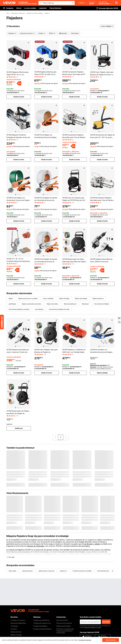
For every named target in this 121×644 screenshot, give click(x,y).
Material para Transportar (18, 13)
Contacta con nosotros (18, 620)
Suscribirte (106, 622)
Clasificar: (104, 26)
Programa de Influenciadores (42, 629)
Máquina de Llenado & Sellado (35, 13)
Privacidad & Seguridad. (85, 640)
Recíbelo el (93, 91)
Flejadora (47, 13)
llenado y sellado (94, 544)
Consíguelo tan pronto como (15, 91)
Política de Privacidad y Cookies (93, 627)
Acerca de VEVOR (62, 620)
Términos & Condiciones (64, 623)
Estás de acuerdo (111, 640)
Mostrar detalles (102, 373)
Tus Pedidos (14, 626)
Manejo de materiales (36, 546)
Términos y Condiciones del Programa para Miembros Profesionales (65, 631)
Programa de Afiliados (40, 626)
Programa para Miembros (42, 620)
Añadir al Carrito (19, 97)
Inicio (8, 13)
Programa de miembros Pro (42, 623)
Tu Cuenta (14, 629)
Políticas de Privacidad (63, 626)
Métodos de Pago (16, 635)
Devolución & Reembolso (18, 623)
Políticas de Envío (16, 632)
